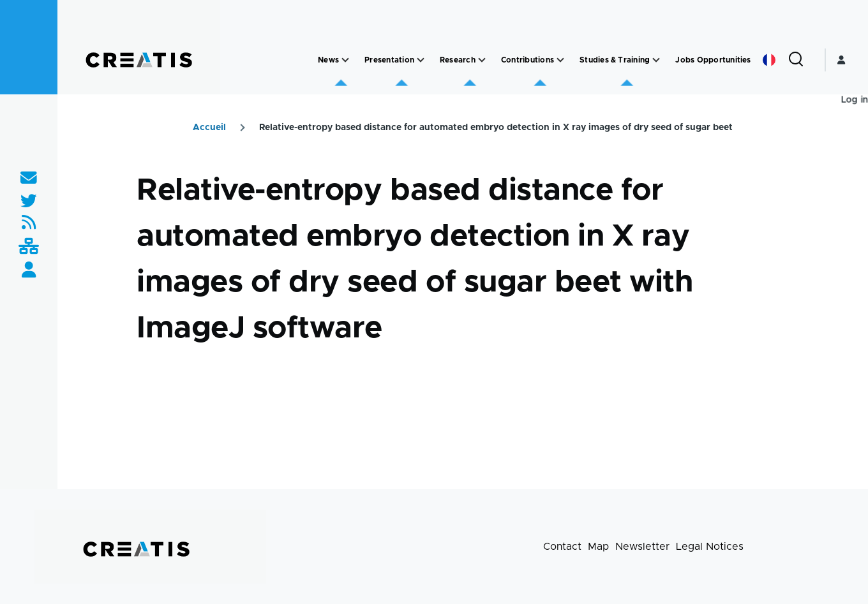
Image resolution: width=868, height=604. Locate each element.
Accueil (209, 128)
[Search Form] (796, 60)
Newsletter (642, 547)
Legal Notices (710, 547)
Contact (562, 547)
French (769, 60)
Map (598, 547)
